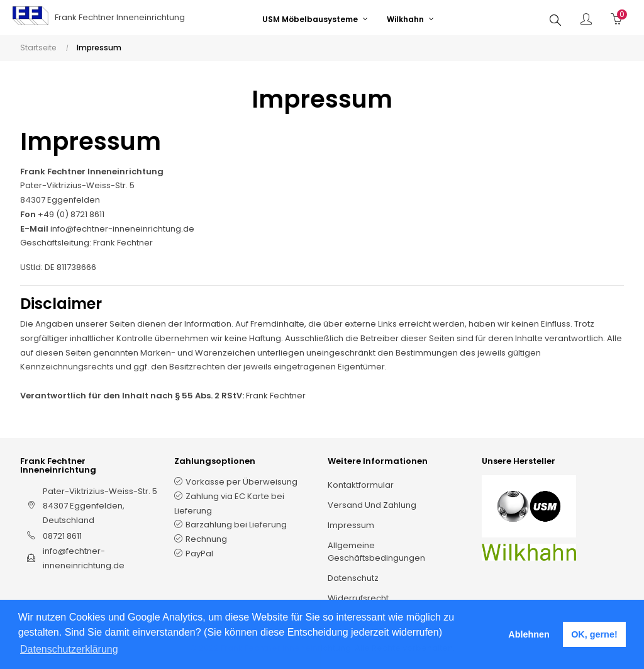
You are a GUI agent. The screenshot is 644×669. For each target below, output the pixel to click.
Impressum (351, 525)
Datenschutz (353, 578)
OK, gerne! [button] (594, 634)
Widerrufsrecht (358, 598)
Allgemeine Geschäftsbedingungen (376, 552)
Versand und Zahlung (372, 505)
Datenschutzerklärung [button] (69, 649)
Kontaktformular (361, 485)
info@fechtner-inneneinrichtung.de (122, 229)
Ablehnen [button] (529, 634)
